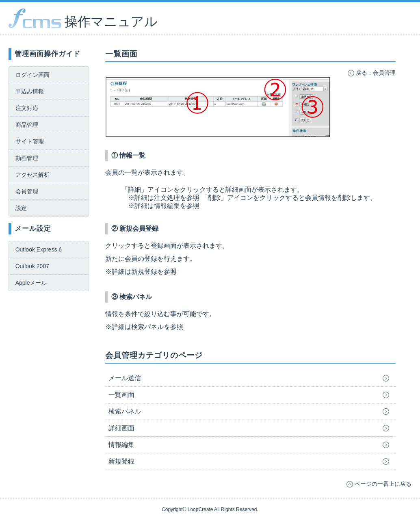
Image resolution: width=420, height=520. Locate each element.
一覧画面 (121, 395)
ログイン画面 (32, 75)
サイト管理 (30, 141)
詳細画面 (121, 428)
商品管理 (27, 125)
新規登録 (121, 461)
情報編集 (121, 445)
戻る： (372, 73)
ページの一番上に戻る (379, 484)
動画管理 (27, 158)
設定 (21, 208)
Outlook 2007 (32, 266)
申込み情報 (30, 91)
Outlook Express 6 (39, 249)
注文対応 (27, 108)
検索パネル (125, 411)
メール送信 (125, 378)
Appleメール (31, 283)
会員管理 (27, 191)
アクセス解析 (32, 175)
